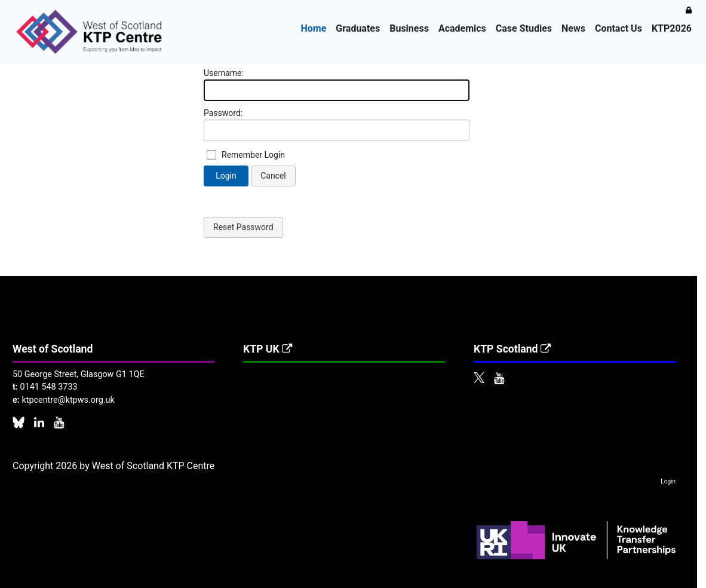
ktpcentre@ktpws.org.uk (68, 400)
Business (409, 28)
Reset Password (243, 227)
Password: (223, 113)
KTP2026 (672, 28)
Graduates (358, 28)
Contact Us (618, 28)
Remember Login (253, 155)
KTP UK (268, 349)
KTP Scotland (512, 349)
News (573, 28)
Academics (462, 28)
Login (226, 176)
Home (314, 28)
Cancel (273, 176)
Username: (224, 73)
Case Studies (524, 28)
